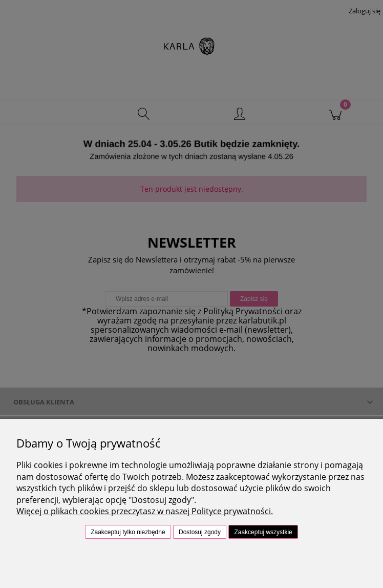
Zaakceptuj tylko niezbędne (128, 532)
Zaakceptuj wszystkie (263, 532)
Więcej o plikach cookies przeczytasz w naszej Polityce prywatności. (145, 511)
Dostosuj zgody (200, 532)
